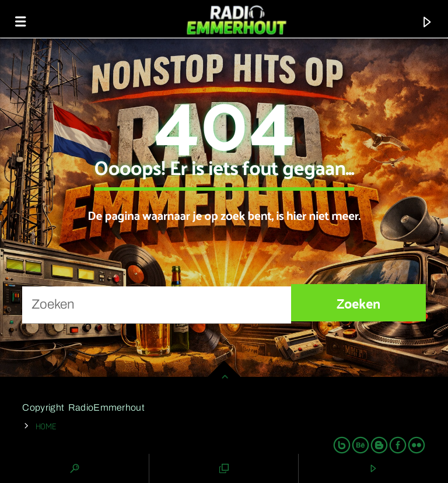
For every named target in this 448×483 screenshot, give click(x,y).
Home (46, 426)
